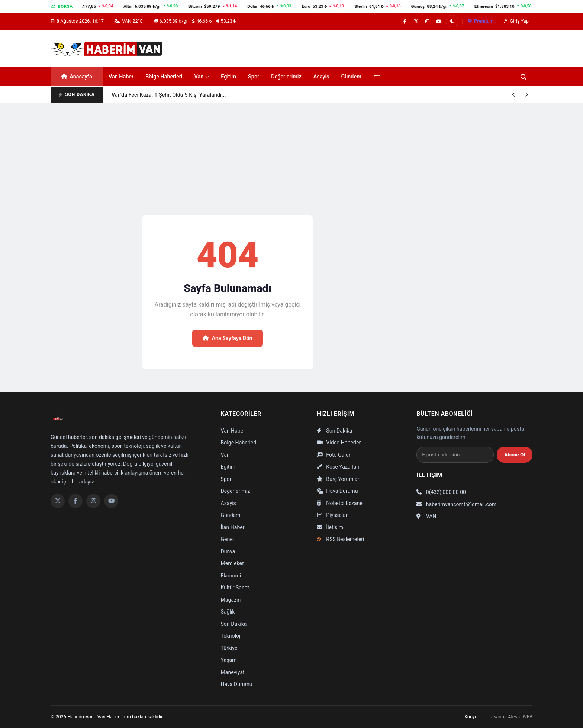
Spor (254, 77)
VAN (426, 516)
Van (202, 77)
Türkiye (229, 648)
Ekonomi (231, 576)
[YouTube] (111, 501)
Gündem (351, 77)
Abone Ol (515, 454)
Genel (228, 539)
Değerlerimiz (286, 77)
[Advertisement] (291, 158)
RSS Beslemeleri (341, 539)
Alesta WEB (520, 717)
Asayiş (321, 77)
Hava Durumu (237, 684)
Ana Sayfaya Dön (227, 338)
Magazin (231, 600)
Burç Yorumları (339, 479)
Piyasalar (332, 515)
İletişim (330, 527)
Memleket (232, 563)
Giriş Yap (516, 21)
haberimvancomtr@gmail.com (456, 504)
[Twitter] (58, 501)
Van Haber (121, 77)
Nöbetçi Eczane (340, 503)
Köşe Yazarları (338, 467)
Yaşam (229, 660)
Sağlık (228, 612)
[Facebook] (75, 501)
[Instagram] (93, 501)
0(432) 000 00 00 (441, 492)
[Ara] (524, 77)
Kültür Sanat (235, 588)
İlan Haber (233, 527)
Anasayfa (76, 77)
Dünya (228, 551)
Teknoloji (231, 636)
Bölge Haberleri (164, 77)
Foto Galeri (334, 455)
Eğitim (228, 77)
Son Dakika (234, 624)
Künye (471, 717)
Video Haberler (339, 443)
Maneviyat (233, 672)
